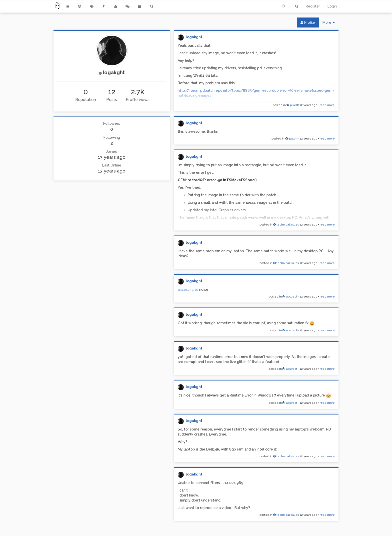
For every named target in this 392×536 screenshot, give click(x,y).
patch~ (292, 138)
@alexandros (188, 290)
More (330, 24)
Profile (308, 22)
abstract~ (291, 296)
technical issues (286, 224)
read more (327, 105)
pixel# (293, 105)
